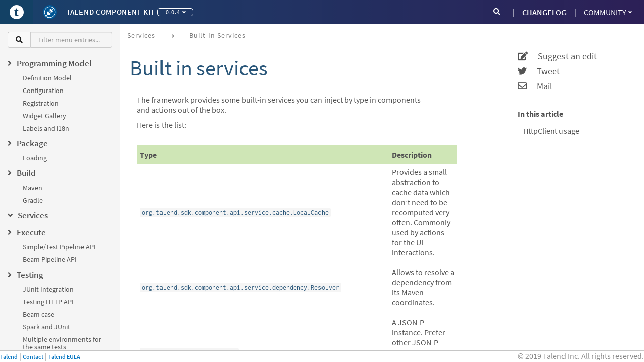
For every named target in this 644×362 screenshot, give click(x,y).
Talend (9, 357)
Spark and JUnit (47, 327)
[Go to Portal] (17, 12)
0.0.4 (176, 12)
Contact (33, 357)
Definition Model (47, 78)
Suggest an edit (557, 56)
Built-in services (217, 35)
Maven (32, 188)
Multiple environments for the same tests (62, 343)
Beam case (38, 314)
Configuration (43, 90)
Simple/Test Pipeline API (59, 247)
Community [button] (608, 12)
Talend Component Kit (111, 12)
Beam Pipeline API (50, 259)
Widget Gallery (45, 116)
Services (141, 35)
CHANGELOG (544, 12)
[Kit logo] (50, 12)
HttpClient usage (551, 131)
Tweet (539, 71)
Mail (535, 86)
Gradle (33, 200)
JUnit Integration (48, 289)
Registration (41, 103)
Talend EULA (64, 357)
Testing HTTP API (48, 302)
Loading (35, 158)
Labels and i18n (46, 128)
